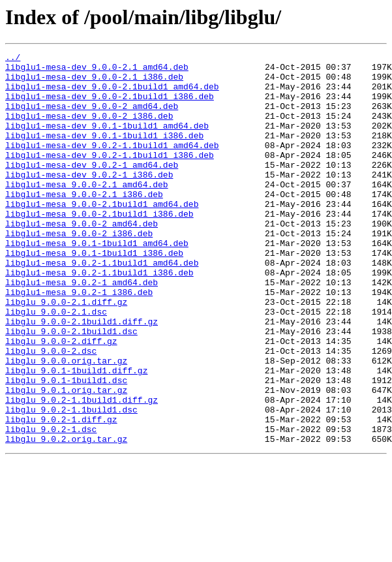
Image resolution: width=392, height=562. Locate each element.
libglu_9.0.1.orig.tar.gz (66, 458)
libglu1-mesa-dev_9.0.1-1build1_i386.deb (104, 153)
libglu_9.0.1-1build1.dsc (66, 446)
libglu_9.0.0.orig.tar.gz (66, 423)
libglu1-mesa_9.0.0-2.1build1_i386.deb (99, 247)
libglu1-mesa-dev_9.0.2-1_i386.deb (89, 200)
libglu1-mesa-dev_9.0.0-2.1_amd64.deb (97, 70)
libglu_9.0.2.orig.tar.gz (66, 517)
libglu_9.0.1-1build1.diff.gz (76, 435)
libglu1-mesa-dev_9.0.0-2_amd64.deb (92, 117)
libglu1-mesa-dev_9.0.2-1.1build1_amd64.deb (112, 164)
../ (13, 59)
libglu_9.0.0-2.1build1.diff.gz (82, 376)
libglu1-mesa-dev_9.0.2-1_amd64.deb (92, 188)
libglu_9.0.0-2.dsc (51, 411)
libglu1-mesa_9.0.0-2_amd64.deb (82, 258)
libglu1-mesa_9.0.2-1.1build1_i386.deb (99, 317)
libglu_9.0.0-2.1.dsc (56, 364)
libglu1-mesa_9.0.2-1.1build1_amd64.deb (102, 305)
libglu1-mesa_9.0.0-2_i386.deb (79, 270)
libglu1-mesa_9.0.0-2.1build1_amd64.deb (102, 235)
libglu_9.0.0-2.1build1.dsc (71, 388)
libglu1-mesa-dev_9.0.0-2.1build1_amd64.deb (112, 94)
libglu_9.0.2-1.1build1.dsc (71, 482)
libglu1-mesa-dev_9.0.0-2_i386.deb (89, 129)
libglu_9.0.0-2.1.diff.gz (66, 352)
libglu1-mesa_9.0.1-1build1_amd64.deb (97, 282)
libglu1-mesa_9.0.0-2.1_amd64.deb (87, 211)
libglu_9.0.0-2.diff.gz (61, 399)
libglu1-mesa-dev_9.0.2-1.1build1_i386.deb (110, 176)
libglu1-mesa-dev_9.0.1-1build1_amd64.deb (107, 141)
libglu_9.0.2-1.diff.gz (61, 493)
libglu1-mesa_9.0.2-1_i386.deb (79, 341)
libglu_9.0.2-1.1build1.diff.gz (82, 470)
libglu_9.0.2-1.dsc (51, 505)
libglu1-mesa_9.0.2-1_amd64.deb (82, 329)
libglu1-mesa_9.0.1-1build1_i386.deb (94, 294)
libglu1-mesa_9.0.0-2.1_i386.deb (84, 223)
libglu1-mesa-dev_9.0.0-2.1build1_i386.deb (110, 106)
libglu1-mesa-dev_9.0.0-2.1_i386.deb (94, 82)
